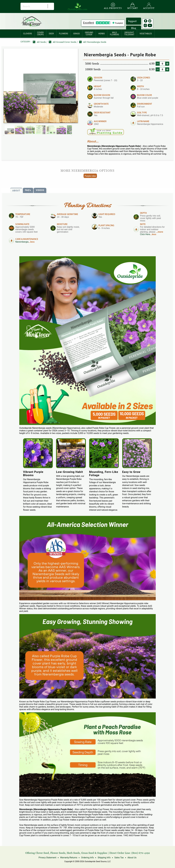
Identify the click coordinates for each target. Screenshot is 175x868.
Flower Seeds (58, 853)
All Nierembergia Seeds (93, 42)
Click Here (145, 234)
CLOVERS (28, 34)
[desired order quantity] (162, 64)
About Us (132, 858)
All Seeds (40, 42)
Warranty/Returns (69, 858)
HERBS (102, 34)
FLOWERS (63, 34)
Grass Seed (88, 853)
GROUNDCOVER (89, 34)
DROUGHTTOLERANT (129, 34)
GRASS (76, 34)
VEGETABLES (146, 34)
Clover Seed (42, 853)
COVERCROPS (40, 34)
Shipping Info (104, 858)
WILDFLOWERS (114, 34)
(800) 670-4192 (141, 853)
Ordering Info (87, 858)
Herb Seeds (73, 853)
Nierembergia (22, 242)
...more (160, 232)
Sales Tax (119, 858)
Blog (134, 28)
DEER (51, 34)
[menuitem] (28, 34)
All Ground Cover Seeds (63, 42)
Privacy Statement (48, 858)
